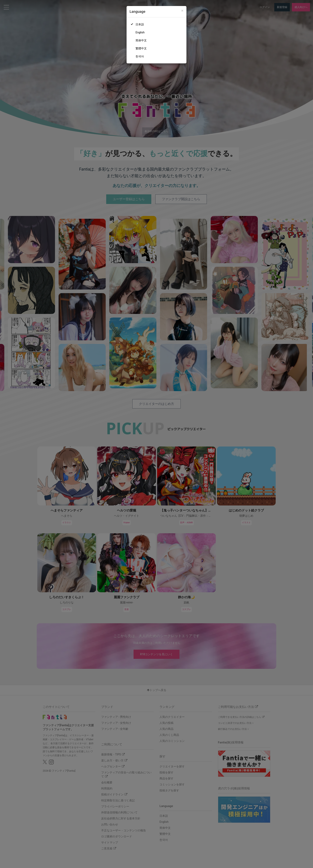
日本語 (140, 24)
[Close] (182, 11)
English (140, 32)
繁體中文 (141, 48)
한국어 (140, 56)
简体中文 (141, 40)
